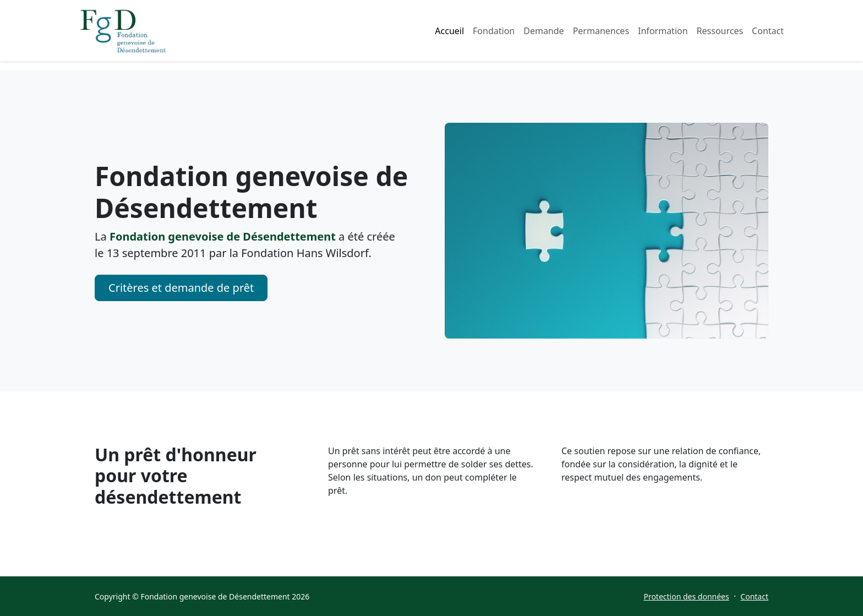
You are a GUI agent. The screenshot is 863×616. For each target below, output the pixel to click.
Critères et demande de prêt (181, 288)
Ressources (720, 31)
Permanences (601, 31)
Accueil (449, 31)
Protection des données (686, 596)
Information (663, 31)
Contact (768, 31)
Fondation (494, 31)
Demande (544, 31)
